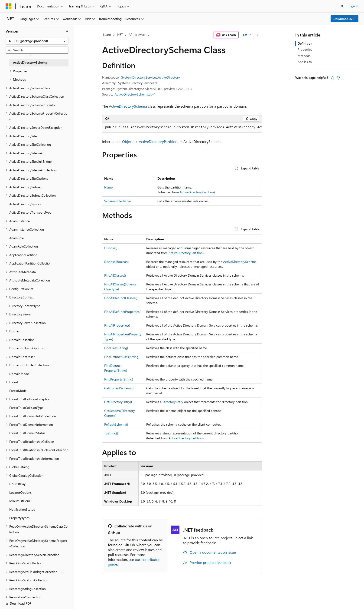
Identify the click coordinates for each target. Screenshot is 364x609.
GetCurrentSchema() (119, 388)
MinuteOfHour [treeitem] (20, 501)
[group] (182, 128)
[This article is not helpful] (338, 78)
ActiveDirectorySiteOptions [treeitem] (29, 178)
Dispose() (111, 248)
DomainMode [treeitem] (19, 374)
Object (127, 141)
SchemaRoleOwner (118, 201)
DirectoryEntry (173, 402)
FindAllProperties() (117, 325)
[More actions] (258, 35)
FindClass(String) (116, 348)
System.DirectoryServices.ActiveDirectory (151, 77)
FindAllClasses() (115, 275)
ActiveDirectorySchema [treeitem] (30, 62)
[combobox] (37, 41)
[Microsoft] (9, 6)
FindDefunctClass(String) (122, 357)
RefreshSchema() (116, 424)
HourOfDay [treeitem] (17, 484)
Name (108, 187)
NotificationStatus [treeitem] (22, 509)
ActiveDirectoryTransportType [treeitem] (30, 212)
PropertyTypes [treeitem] (19, 518)
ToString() (111, 433)
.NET (120, 35)
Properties (305, 49)
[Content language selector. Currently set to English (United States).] (27, 600)
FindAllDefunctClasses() (121, 298)
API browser (137, 35)
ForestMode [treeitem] (18, 391)
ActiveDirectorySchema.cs (133, 94)
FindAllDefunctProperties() (123, 312)
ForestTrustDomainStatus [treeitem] (27, 433)
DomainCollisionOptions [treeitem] (26, 348)
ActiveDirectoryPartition (158, 141)
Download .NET (345, 19)
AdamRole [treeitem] (16, 238)
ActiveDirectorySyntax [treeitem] (25, 204)
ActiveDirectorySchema (128, 106)
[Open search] (342, 6)
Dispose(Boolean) (116, 262)
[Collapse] (67, 31)
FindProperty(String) (119, 379)
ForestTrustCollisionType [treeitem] (26, 408)
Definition (305, 43)
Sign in (354, 6)
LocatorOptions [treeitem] (20, 492)
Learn (107, 35)
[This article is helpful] (333, 78)
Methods (304, 56)
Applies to (305, 62)
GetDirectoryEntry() (118, 402)
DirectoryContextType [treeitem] (25, 306)
